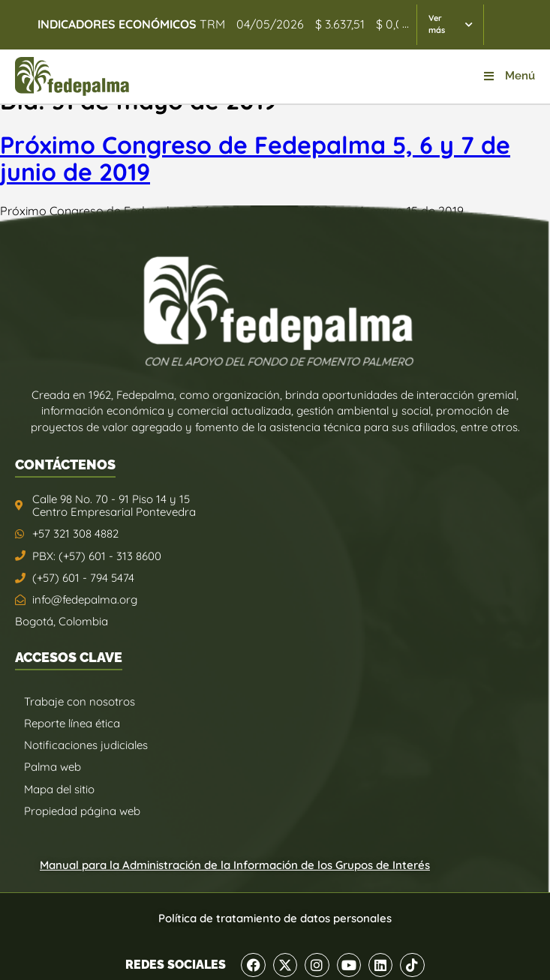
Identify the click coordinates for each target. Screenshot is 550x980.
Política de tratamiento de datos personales (275, 918)
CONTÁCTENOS (65, 465)
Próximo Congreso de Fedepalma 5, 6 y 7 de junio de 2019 (255, 159)
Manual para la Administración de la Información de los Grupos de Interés (235, 865)
